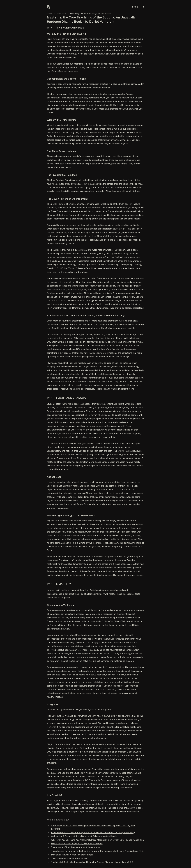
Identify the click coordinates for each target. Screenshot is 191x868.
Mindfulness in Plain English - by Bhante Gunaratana (77, 844)
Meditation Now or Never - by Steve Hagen (72, 855)
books (135, 7)
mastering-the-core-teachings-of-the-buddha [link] (91, 14)
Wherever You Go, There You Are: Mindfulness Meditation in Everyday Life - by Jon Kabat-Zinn (97, 840)
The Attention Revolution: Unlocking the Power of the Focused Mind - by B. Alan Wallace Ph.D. (97, 851)
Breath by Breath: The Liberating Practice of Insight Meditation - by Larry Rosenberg (93, 833)
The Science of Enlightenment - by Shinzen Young (75, 847)
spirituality (61, 14)
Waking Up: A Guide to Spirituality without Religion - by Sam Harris (84, 836)
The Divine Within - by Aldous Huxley (69, 858)
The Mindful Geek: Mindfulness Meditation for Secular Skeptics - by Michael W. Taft (92, 862)
